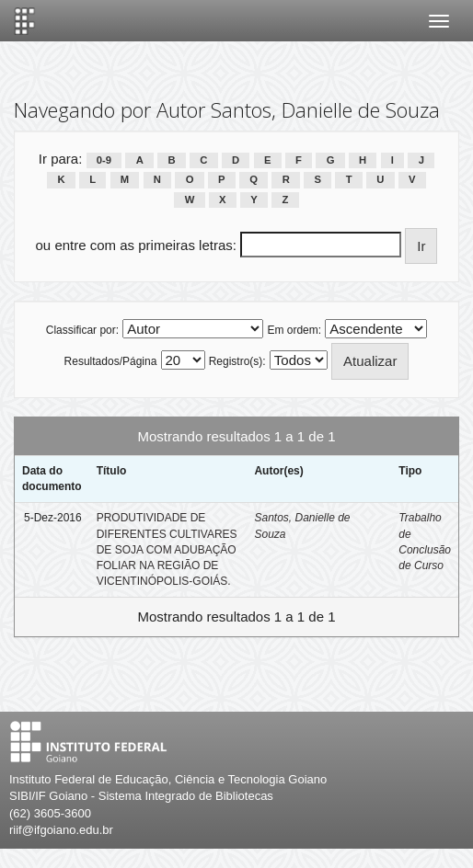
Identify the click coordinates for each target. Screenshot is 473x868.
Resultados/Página (111, 361)
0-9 (104, 160)
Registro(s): (237, 361)
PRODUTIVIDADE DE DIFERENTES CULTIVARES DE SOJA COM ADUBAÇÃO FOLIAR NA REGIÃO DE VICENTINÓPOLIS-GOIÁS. (167, 549)
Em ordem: (294, 330)
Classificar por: (82, 330)
